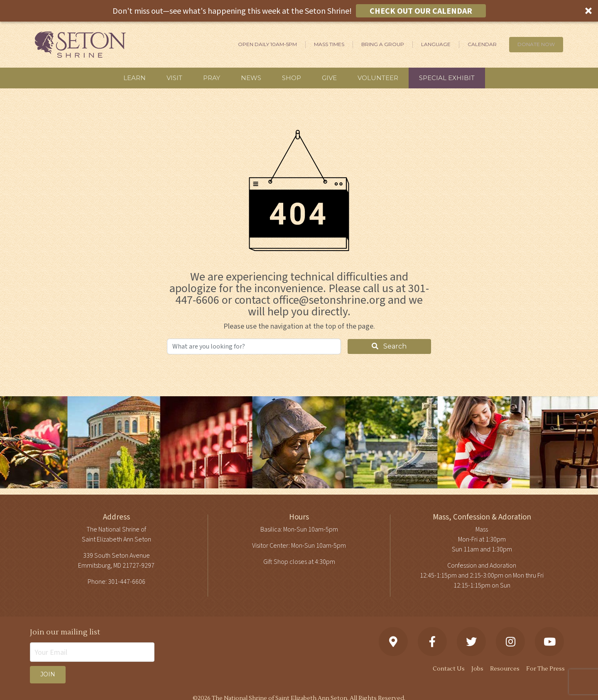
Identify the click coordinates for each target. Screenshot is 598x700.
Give (329, 78)
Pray (212, 78)
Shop (292, 78)
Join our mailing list (65, 632)
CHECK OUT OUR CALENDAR (421, 11)
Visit (174, 78)
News (251, 78)
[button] (299, 11)
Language (436, 44)
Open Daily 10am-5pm (267, 44)
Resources (505, 669)
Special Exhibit (447, 78)
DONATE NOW (536, 44)
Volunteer (378, 78)
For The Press (545, 669)
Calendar (482, 44)
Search (389, 346)
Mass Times (329, 44)
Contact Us (449, 669)
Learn (135, 78)
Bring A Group (383, 44)
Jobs (477, 669)
